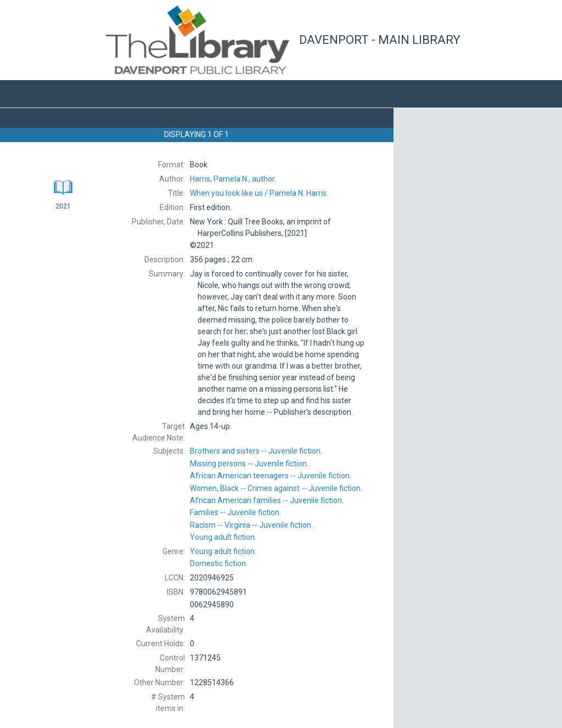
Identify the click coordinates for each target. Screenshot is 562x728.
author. (233, 179)
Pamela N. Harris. (259, 193)
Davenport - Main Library (380, 40)
